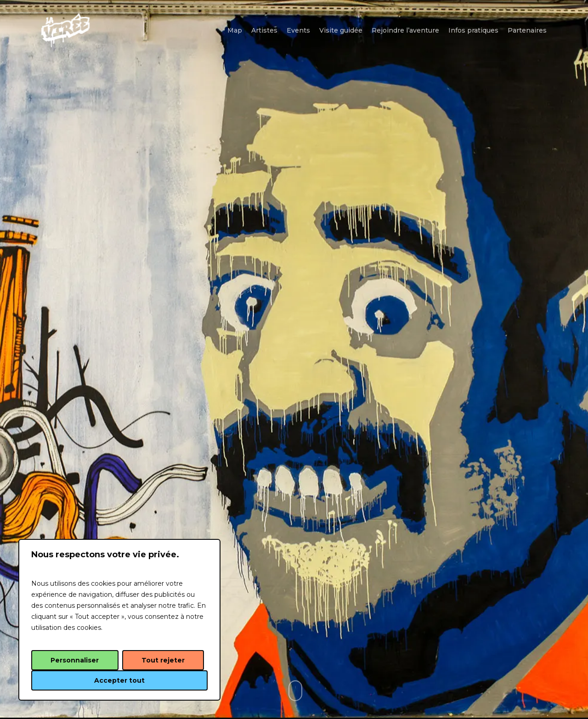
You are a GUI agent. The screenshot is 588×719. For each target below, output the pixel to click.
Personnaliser (75, 660)
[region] (119, 620)
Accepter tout (119, 680)
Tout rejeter (163, 660)
